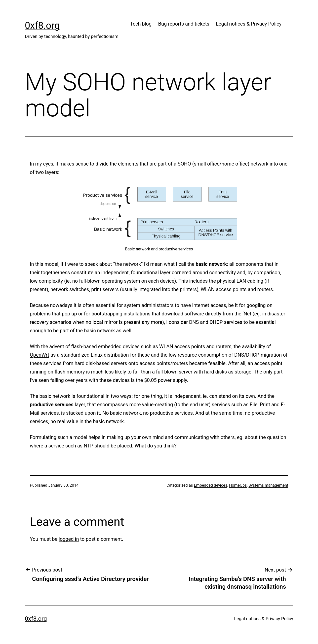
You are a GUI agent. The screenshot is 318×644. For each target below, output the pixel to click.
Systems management (268, 485)
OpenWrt (40, 355)
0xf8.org (42, 26)
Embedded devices (211, 485)
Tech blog (141, 24)
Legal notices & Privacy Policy (249, 24)
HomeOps (238, 485)
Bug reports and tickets (184, 24)
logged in (69, 539)
